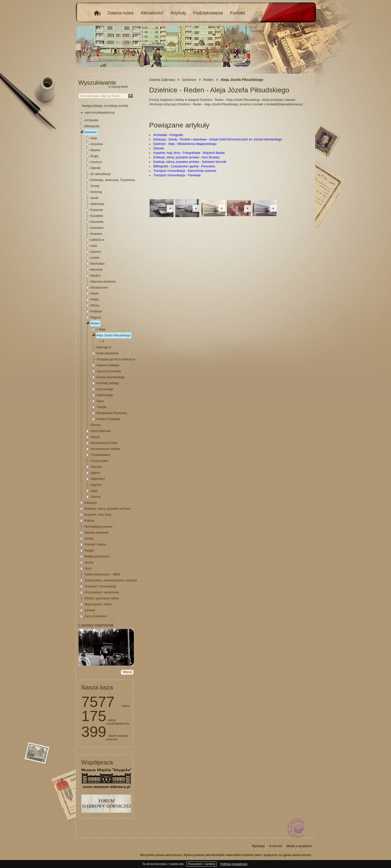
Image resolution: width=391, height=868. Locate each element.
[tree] (106, 368)
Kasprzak (97, 210)
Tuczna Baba (99, 461)
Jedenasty (97, 204)
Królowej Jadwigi (108, 383)
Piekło (95, 300)
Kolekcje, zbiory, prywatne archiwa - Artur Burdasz (187, 157)
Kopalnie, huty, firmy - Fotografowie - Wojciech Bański (189, 153)
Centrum (96, 162)
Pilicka (95, 306)
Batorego (104, 347)
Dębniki (96, 168)
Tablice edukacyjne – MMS (102, 574)
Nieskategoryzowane (98, 527)
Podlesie (96, 311)
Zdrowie (159, 148)
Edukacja (91, 503)
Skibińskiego (105, 395)
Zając (94, 491)
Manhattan (98, 264)
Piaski (95, 294)
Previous (78, 47)
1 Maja (101, 329)
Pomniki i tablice (95, 545)
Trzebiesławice (100, 455)
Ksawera (96, 234)
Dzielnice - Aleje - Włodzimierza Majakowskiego (185, 144)
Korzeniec (97, 222)
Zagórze (96, 485)
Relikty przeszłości (97, 557)
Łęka (94, 246)
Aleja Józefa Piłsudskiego (113, 335)
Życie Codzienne (96, 616)
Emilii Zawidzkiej (107, 353)
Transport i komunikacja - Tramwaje (177, 175)
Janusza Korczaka (109, 371)
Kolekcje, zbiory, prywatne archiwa (107, 509)
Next (248, 47)
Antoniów (97, 144)
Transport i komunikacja (100, 586)
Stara (100, 401)
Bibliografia (92, 126)
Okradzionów (99, 288)
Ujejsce (95, 473)
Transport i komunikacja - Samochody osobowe (185, 171)
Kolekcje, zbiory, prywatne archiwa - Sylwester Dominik (190, 162)
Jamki (94, 198)
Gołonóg (96, 192)
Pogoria (96, 317)
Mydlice (96, 276)
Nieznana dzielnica (103, 282)
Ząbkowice (98, 479)
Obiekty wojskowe (97, 533)
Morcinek (97, 270)
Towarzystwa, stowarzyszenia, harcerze (111, 580)
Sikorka (96, 425)
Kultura (89, 521)
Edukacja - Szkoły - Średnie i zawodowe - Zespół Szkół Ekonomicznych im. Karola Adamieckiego (218, 139)
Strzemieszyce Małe (104, 443)
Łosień (95, 258)
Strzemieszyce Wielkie (105, 449)
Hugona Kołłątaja (108, 365)
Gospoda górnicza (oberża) (116, 359)
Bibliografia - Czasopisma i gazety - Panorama (184, 166)
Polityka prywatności (234, 864)
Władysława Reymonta (112, 413)
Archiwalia (91, 120)
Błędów (95, 150)
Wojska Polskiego (108, 419)
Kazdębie (97, 216)
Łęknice (96, 252)
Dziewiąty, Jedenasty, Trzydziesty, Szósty (113, 183)
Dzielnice (91, 132)
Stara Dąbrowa (100, 431)
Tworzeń (96, 467)
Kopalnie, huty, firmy (98, 515)
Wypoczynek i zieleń (98, 604)
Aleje (94, 138)
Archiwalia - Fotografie (168, 135)
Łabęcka (97, 240)
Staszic (95, 437)
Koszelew (97, 228)
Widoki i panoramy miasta (102, 598)
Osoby (89, 539)
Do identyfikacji (101, 174)
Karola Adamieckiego (111, 377)
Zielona (95, 497)
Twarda (101, 407)
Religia (89, 551)
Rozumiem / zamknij (201, 864)
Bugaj (94, 156)
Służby (89, 562)
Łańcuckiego (105, 389)
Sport (88, 568)
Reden (95, 323)
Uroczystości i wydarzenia (102, 592)
